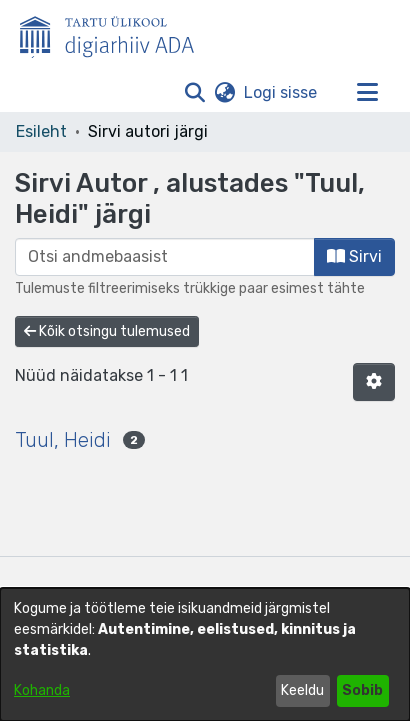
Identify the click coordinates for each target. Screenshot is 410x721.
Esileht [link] (41, 131)
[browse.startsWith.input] (165, 257)
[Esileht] (115, 33)
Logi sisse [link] (281, 92)
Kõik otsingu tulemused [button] (107, 331)
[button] (194, 93)
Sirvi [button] (354, 256)
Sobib (362, 690)
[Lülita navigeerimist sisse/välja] (367, 93)
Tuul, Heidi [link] (63, 440)
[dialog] (205, 654)
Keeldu (302, 690)
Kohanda (42, 690)
